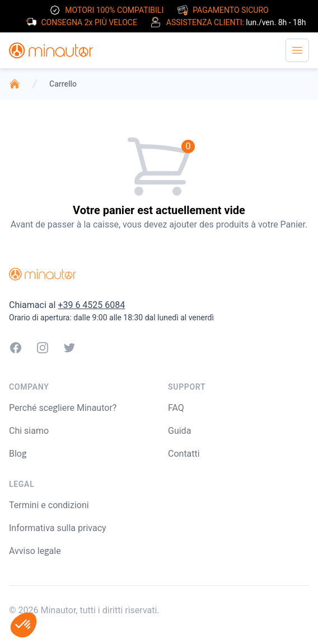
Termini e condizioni (49, 505)
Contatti (184, 454)
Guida (179, 431)
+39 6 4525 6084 (91, 305)
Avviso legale (35, 551)
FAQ (176, 408)
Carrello (63, 84)
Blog (18, 454)
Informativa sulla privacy (58, 528)
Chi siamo (29, 431)
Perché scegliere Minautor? (63, 408)
